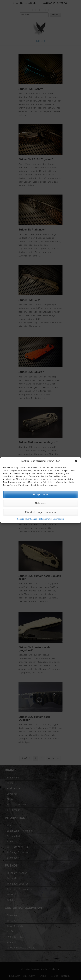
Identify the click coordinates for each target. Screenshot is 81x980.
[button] (76, 461)
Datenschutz (45, 519)
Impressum (59, 519)
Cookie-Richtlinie (27, 519)
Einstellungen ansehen (40, 512)
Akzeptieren (40, 494)
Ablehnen (40, 503)
